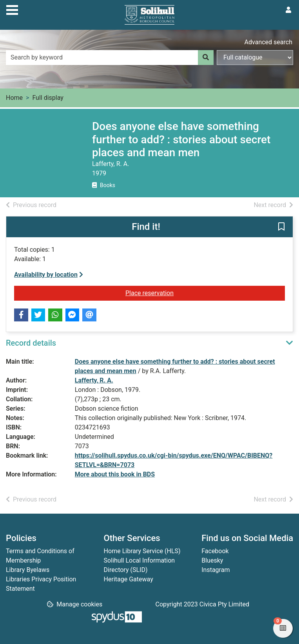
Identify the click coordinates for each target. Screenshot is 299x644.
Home (14, 98)
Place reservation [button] (205, 292)
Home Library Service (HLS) (142, 551)
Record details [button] (31, 343)
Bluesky (212, 560)
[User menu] (288, 10)
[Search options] (255, 58)
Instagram (216, 570)
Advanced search (268, 42)
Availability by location (49, 275)
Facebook (215, 551)
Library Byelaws (28, 570)
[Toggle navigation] (12, 9)
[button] (281, 227)
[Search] (206, 58)
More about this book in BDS (115, 474)
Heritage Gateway (129, 579)
